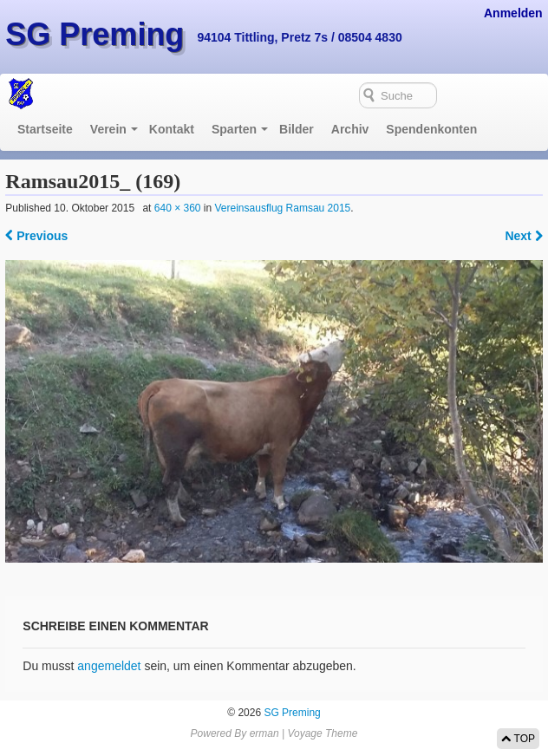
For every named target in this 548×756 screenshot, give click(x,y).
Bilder (297, 129)
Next (523, 236)
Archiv (350, 129)
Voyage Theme (322, 733)
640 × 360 (178, 208)
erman (264, 733)
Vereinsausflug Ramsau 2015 (283, 208)
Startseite (45, 129)
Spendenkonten (431, 129)
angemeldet (109, 666)
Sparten (234, 129)
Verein (108, 129)
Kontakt (172, 129)
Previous (36, 236)
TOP (518, 739)
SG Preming (95, 34)
